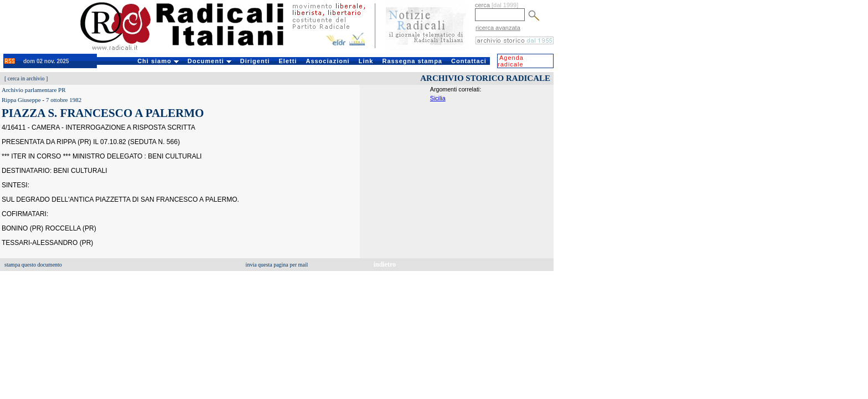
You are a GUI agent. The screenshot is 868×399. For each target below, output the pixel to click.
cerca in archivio (26, 78)
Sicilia (438, 98)
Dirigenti (255, 61)
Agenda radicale (511, 61)
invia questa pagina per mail (277, 265)
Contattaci (469, 61)
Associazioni (327, 61)
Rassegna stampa (412, 61)
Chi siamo (158, 61)
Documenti (210, 61)
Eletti (288, 61)
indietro (385, 264)
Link (366, 61)
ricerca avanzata (498, 28)
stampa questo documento (33, 265)
